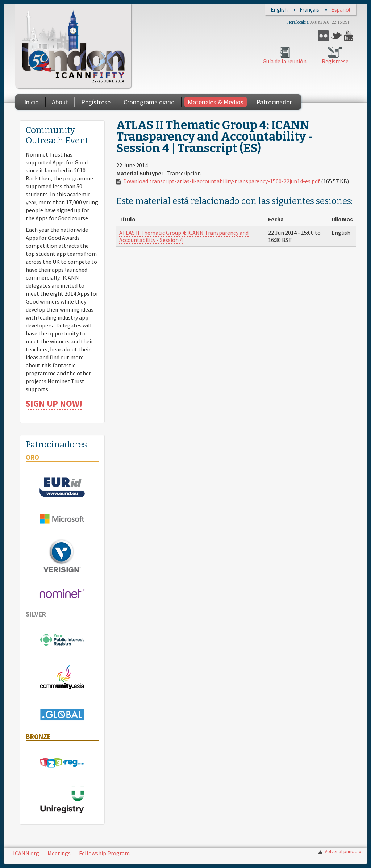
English (279, 10)
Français (309, 10)
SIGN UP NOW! (54, 404)
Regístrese (335, 61)
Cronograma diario (149, 102)
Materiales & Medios (216, 102)
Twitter (336, 36)
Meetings (59, 853)
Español (341, 10)
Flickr (323, 36)
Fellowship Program (104, 853)
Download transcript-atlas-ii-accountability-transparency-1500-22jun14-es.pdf (222, 181)
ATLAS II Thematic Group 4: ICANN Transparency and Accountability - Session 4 (184, 236)
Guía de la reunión (285, 61)
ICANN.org (26, 853)
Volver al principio (343, 852)
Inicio (32, 102)
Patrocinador (274, 102)
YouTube (349, 36)
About (60, 102)
